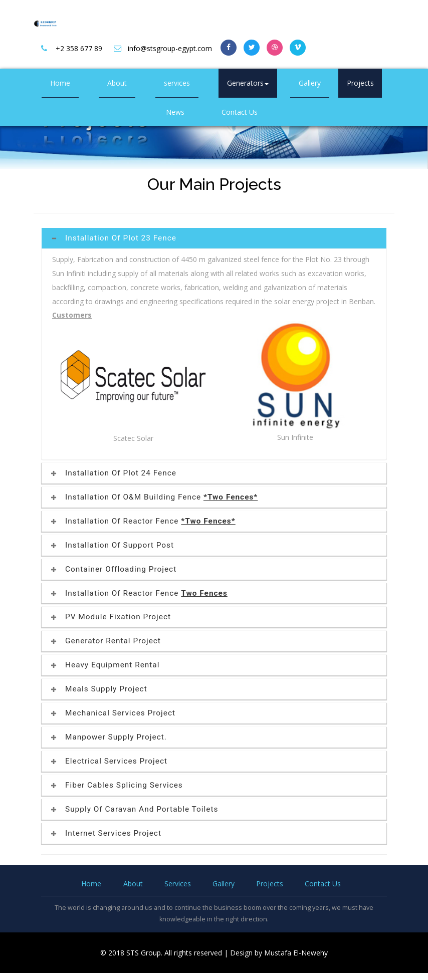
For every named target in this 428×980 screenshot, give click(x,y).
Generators (248, 83)
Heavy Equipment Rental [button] (105, 665)
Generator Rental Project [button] (106, 641)
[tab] (214, 238)
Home (60, 83)
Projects (360, 83)
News (175, 112)
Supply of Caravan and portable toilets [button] (135, 809)
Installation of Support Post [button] (113, 545)
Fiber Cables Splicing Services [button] (117, 785)
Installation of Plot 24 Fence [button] (114, 473)
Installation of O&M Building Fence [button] (155, 497)
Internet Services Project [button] (106, 833)
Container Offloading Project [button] (114, 569)
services (177, 83)
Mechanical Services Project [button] (114, 713)
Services (178, 884)
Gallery (310, 83)
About (117, 83)
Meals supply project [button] (99, 689)
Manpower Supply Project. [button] (109, 737)
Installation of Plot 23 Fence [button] (114, 238)
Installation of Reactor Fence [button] (143, 521)
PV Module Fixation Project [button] (111, 617)
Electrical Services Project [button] (110, 761)
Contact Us (240, 112)
